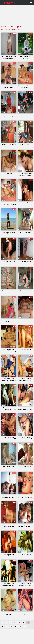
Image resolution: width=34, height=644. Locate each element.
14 (24, 623)
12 (15, 623)
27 (25, 626)
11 (10, 623)
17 (7, 626)
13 (19, 623)
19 (16, 626)
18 (11, 626)
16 (2, 626)
